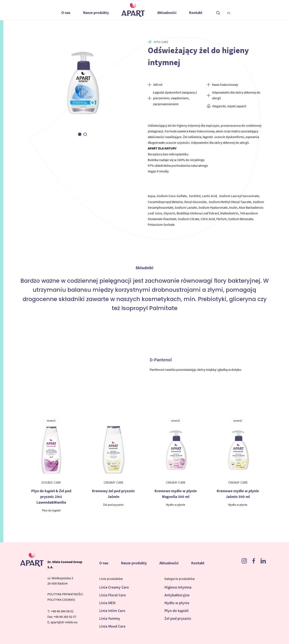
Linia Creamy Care (114, 587)
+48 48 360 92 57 (65, 617)
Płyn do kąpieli (177, 611)
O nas (66, 13)
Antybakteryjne (177, 595)
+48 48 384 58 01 (62, 611)
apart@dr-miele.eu (64, 622)
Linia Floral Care (113, 595)
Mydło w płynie (177, 603)
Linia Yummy (110, 618)
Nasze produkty (96, 13)
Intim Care (161, 42)
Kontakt (196, 13)
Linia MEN (107, 603)
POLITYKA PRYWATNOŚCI (65, 594)
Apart (133, 10)
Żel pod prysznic (178, 618)
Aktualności (167, 13)
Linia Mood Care (112, 626)
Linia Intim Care (112, 611)
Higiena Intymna (178, 587)
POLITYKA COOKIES (61, 600)
